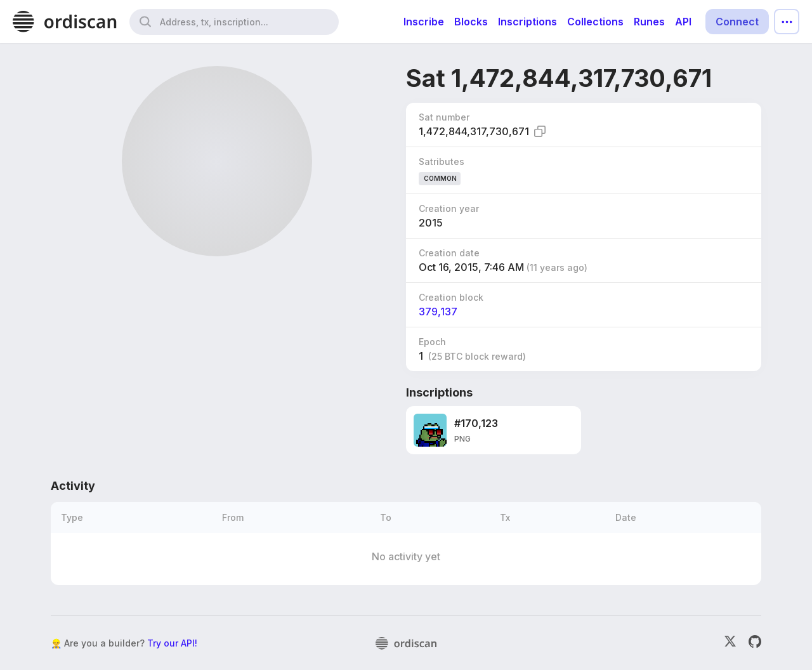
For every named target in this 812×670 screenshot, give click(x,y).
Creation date (449, 253)
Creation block (451, 297)
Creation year (449, 208)
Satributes (442, 161)
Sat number (444, 117)
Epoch (432, 342)
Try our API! (172, 643)
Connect (737, 22)
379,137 (438, 312)
